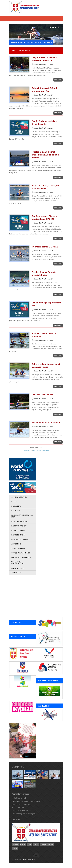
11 (37, 450)
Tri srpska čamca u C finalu (45, 247)
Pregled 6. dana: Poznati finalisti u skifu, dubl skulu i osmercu (45, 155)
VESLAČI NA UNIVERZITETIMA (18, 563)
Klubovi (36, 845)
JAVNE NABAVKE (18, 568)
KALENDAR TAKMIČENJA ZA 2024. (22, 516)
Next (48, 450)
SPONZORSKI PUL (18, 548)
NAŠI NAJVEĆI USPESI (20, 539)
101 (45, 450)
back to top (36, 855)
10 (36, 450)
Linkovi (50, 845)
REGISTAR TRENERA (19, 526)
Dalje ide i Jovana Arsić (43, 395)
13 (40, 450)
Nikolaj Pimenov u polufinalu (46, 423)
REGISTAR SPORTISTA (20, 521)
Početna (15, 845)
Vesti (30, 845)
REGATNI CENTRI (18, 530)
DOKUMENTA (16, 506)
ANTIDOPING (16, 544)
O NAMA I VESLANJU (19, 497)
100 (43, 450)
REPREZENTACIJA (18, 535)
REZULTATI (16, 511)
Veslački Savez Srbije (29, 859)
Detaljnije (58, 80)
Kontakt (15, 849)
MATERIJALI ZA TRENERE (21, 557)
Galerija (43, 845)
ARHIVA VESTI (17, 573)
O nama (23, 845)
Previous (26, 450)
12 (39, 450)
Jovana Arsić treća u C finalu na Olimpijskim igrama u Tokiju (31, 42)
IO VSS (14, 502)
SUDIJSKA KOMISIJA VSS (21, 553)
